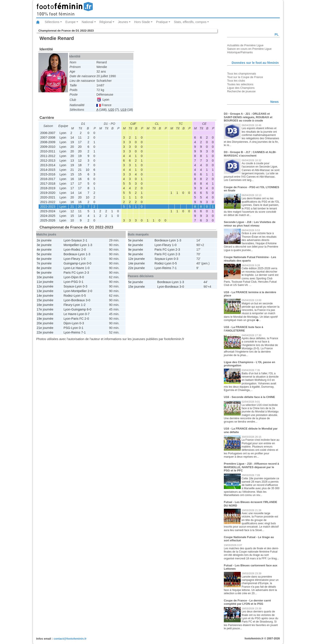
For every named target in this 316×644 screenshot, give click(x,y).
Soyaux (77, 240)
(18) (127, 110)
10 (88, 170)
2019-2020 (48, 193)
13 (72, 161)
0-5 (83, 296)
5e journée (44, 254)
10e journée (45, 277)
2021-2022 (48, 202)
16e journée (45, 305)
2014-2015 (48, 170)
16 (72, 179)
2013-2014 (48, 165)
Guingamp (71, 263)
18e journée (45, 314)
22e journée (45, 332)
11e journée (45, 282)
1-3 (90, 245)
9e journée (44, 273)
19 (72, 142)
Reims (76, 332)
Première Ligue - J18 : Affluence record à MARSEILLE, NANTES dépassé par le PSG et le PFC (251, 467)
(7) (114, 110)
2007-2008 (48, 137)
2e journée (44, 240)
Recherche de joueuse (241, 91)
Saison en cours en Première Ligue (249, 49)
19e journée (45, 319)
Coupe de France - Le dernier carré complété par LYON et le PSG (247, 602)
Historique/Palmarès (240, 52)
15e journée (45, 300)
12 (80, 161)
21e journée (45, 328)
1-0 (83, 259)
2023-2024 (48, 211)
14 (72, 137)
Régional (106, 22)
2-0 (83, 250)
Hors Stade (142, 22)
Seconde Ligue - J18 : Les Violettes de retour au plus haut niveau (250, 224)
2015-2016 (48, 174)
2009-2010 (48, 147)
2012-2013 (48, 161)
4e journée (44, 250)
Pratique (162, 22)
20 (72, 147)
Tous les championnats (242, 74)
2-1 (85, 240)
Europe (70, 22)
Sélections (52, 22)
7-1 (83, 332)
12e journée (45, 286)
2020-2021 (48, 197)
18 (80, 165)
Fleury (76, 259)
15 (72, 174)
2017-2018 (48, 184)
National (87, 22)
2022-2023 (48, 207)
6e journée (44, 259)
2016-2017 (48, 179)
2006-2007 (48, 133)
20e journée (45, 323)
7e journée (44, 263)
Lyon (103, 100)
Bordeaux (70, 254)
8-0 (82, 277)
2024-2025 (48, 216)
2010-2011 (48, 151)
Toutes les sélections (240, 84)
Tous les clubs (236, 81)
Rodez (76, 250)
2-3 (87, 273)
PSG (75, 282)
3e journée (44, 245)
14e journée (45, 296)
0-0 (89, 263)
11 (80, 137)
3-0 (88, 300)
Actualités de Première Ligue (245, 45)
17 (80, 142)
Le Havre (78, 268)
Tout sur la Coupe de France (245, 77)
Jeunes (123, 22)
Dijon (75, 277)
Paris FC (70, 273)
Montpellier (71, 245)
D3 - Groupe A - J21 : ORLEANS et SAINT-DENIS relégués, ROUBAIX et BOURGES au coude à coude (248, 117)
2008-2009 (48, 142)
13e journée (45, 291)
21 (72, 170)
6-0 (89, 309)
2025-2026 (48, 220)
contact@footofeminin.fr (70, 639)
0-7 (87, 314)
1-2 (83, 305)
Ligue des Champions (241, 88)
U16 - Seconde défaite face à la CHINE (249, 397)
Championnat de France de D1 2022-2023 (66, 31)
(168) (101, 110)
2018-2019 (48, 188)
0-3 (85, 286)
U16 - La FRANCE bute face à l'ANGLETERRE (243, 329)
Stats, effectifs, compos (190, 22)
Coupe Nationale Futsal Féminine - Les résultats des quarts (250, 259)
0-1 (81, 282)
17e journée (45, 309)
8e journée (44, 268)
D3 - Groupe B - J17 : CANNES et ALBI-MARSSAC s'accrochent (250, 154)
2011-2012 (48, 156)
